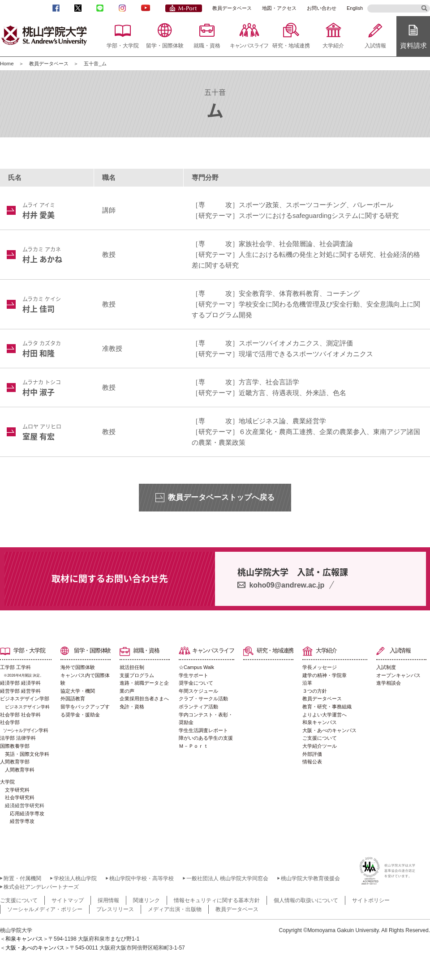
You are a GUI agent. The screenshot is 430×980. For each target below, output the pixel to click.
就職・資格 (207, 46)
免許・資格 (132, 707)
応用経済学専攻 (27, 814)
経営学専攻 (22, 821)
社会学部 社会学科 (20, 715)
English (355, 8)
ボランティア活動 (198, 707)
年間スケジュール (198, 691)
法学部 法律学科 (18, 738)
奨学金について (196, 683)
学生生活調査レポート (203, 730)
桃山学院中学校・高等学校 (142, 878)
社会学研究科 (20, 797)
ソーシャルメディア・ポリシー (45, 909)
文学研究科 (17, 790)
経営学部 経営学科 (20, 691)
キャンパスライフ (249, 46)
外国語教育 (73, 699)
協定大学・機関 (78, 691)
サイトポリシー (371, 900)
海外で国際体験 (78, 667)
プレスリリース (115, 909)
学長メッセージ (320, 667)
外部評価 (312, 754)
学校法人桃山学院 (75, 878)
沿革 (307, 683)
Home (7, 64)
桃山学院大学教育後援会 (310, 878)
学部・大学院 (123, 46)
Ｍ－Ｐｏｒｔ (193, 746)
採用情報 (108, 900)
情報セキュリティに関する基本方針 (217, 900)
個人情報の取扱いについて (306, 900)
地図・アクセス (279, 8)
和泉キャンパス (320, 722)
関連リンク (146, 900)
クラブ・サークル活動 (203, 699)
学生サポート (193, 675)
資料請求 (413, 45)
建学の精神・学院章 (325, 675)
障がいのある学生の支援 (206, 738)
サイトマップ (68, 900)
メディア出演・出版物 (175, 909)
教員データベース (232, 8)
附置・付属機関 (22, 878)
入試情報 (375, 46)
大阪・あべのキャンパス (329, 730)
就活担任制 (132, 667)
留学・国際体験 (165, 46)
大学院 (7, 782)
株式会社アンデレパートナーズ (41, 887)
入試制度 (386, 667)
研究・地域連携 (291, 46)
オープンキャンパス (398, 675)
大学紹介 (333, 46)
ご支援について (320, 738)
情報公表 (312, 762)
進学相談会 (389, 683)
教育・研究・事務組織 (327, 707)
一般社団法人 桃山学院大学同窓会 (227, 878)
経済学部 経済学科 (20, 683)
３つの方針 (315, 691)
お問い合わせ (322, 8)
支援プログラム (137, 675)
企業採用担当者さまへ (144, 699)
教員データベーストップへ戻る (221, 497)
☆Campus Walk (196, 667)
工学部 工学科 (26, 672)
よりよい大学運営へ (325, 715)
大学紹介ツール (320, 746)
